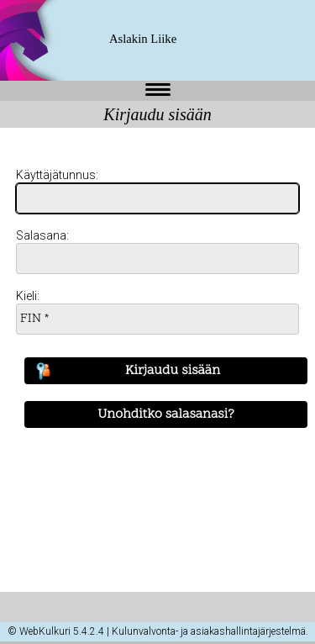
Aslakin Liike (143, 39)
